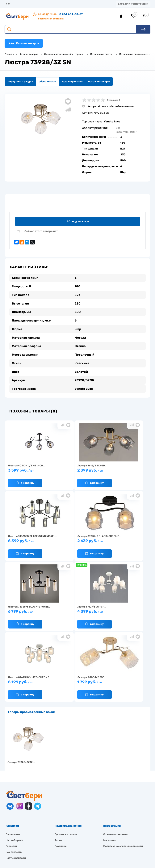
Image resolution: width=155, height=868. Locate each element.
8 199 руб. (29, 612)
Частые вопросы (16, 786)
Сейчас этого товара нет (41, 232)
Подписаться (78, 221)
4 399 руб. (124, 541)
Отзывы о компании (115, 762)
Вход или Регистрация (133, 4)
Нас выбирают (15, 768)
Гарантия (12, 774)
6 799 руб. (76, 541)
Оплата (66, 4)
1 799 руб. (76, 612)
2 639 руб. (29, 541)
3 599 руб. (29, 471)
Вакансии (61, 774)
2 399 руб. (76, 471)
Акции (59, 768)
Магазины (11, 4)
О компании (31, 4)
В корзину (25, 481)
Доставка (50, 4)
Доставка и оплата (66, 762)
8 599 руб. (124, 471)
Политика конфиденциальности (123, 774)
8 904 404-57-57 (71, 14)
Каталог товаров (24, 43)
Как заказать (14, 780)
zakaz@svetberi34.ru (24, 842)
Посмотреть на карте (24, 821)
